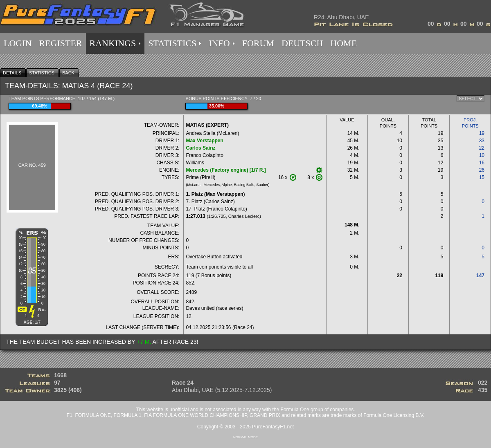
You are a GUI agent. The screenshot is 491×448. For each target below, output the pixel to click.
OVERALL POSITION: (155, 302)
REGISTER (60, 43)
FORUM (258, 43)
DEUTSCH (302, 43)
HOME (343, 43)
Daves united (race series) (214, 308)
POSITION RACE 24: (156, 283)
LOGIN (18, 43)
